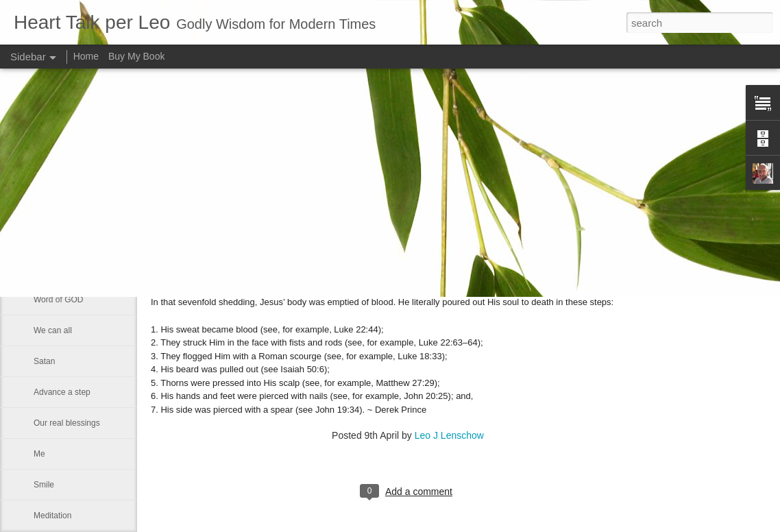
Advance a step (62, 392)
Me (39, 454)
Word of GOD (58, 300)
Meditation (52, 516)
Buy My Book (136, 56)
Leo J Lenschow (449, 435)
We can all (53, 330)
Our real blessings (67, 423)
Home (86, 56)
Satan (44, 361)
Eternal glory (57, 238)
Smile (44, 485)
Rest (42, 269)
